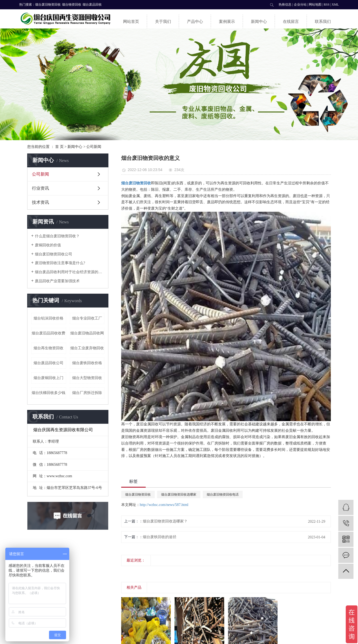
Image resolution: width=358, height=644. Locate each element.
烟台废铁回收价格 (87, 363)
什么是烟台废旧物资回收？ (57, 236)
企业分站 (300, 5)
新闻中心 (259, 22)
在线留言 (291, 22)
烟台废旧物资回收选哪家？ (165, 521)
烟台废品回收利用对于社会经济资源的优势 (70, 272)
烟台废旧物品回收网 (87, 333)
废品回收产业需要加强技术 (57, 281)
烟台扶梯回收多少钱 (48, 393)
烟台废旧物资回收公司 (54, 254)
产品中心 (195, 22)
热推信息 (285, 5)
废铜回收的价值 (48, 245)
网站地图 (315, 5)
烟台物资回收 (72, 5)
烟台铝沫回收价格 (48, 318)
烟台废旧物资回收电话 (223, 495)
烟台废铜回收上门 (48, 378)
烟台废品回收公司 (48, 363)
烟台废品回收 (92, 5)
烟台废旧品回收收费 (48, 333)
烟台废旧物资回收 (48, 5)
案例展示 (227, 22)
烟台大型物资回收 (87, 378)
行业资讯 (40, 188)
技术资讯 (40, 202)
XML (335, 5)
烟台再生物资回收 (48, 348)
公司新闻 (94, 147)
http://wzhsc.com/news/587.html (164, 505)
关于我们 (163, 22)
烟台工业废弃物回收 (87, 348)
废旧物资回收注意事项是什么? (60, 263)
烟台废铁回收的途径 (160, 537)
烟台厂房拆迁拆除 (87, 393)
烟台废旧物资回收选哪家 (179, 495)
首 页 (59, 147)
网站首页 (131, 22)
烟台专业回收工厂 (87, 318)
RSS (327, 5)
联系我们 (323, 22)
